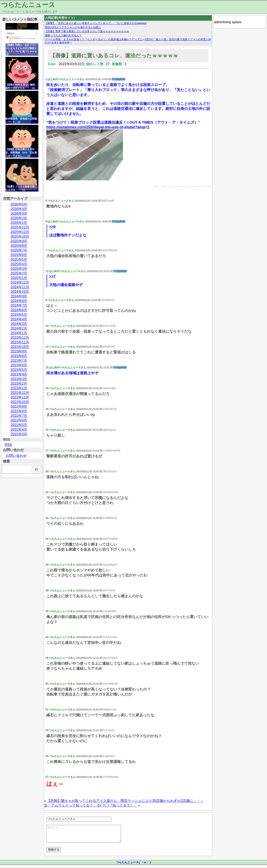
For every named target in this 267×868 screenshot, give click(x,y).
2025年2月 (19, 273)
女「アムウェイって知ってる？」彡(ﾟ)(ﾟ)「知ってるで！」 (91, 805)
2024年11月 (20, 287)
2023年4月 (19, 374)
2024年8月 (19, 301)
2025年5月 (19, 259)
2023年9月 (19, 351)
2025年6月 (19, 255)
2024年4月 (19, 319)
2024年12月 (20, 282)
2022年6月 (19, 420)
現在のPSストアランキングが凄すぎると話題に (73, 27)
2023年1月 (19, 388)
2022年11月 (20, 397)
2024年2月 (19, 328)
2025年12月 (20, 227)
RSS (8, 445)
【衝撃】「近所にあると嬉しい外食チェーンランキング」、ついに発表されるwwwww (96, 23)
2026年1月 (19, 223)
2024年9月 (19, 296)
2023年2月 (19, 384)
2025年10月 (20, 236)
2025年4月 (19, 264)
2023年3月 (19, 379)
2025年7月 (19, 250)
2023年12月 (20, 338)
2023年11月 (20, 342)
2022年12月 (20, 393)
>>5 (52, 227)
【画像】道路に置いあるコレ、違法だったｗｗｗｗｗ (114, 55)
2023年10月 (20, 347)
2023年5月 (19, 370)
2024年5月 (19, 315)
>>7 (52, 276)
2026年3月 (19, 213)
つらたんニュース (28, 5)
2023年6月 (19, 365)
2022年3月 (19, 434)
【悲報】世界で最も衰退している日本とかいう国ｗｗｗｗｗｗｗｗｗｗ (87, 31)
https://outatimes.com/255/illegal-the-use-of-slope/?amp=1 (98, 127)
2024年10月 (20, 292)
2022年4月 (19, 430)
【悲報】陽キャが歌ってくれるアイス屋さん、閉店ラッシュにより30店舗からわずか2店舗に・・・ (125, 801)
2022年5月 (19, 425)
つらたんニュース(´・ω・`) (133, 865)
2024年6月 (19, 310)
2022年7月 (19, 416)
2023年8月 (19, 356)
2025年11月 (20, 232)
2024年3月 (19, 324)
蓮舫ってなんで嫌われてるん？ (63, 35)
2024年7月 (19, 305)
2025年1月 (19, 278)
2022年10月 (20, 402)
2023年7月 (19, 361)
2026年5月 (19, 204)
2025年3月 (19, 269)
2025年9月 (19, 241)
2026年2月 (19, 218)
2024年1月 (19, 333)
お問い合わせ (16, 456)
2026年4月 (19, 209)
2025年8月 (19, 246)
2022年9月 (19, 407)
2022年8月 (19, 411)
